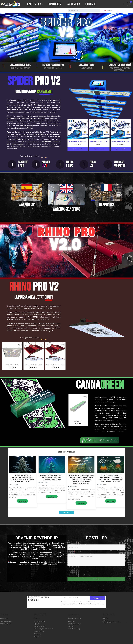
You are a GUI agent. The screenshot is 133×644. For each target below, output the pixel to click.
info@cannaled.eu (126, 622)
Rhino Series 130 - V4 (12, 365)
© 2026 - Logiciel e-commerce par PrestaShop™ (67, 640)
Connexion (71, 621)
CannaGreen (78, 421)
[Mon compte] (128, 4)
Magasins (37, 637)
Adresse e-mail (72, 543)
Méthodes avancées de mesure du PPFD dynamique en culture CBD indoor (52, 478)
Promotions (4, 618)
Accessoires (74, 4)
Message (71, 552)
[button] (124, 4)
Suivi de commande (74, 618)
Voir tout (66, 512)
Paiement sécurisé (40, 626)
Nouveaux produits (6, 621)
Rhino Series (55, 4)
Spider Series (35, 4)
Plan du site (38, 634)
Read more (22, 501)
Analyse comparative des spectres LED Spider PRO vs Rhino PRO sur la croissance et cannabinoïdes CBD (111, 479)
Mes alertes (72, 626)
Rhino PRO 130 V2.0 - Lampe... (34, 365)
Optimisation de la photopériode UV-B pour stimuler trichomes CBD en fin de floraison (22, 479)
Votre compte (74, 615)
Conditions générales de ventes (44, 629)
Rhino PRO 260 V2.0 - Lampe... (55, 365)
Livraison (90, 4)
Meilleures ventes (6, 624)
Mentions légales (40, 621)
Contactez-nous (39, 631)
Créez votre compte (74, 624)
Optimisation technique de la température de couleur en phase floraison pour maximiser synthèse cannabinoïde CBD (81, 480)
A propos (37, 624)
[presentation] (86, 571)
